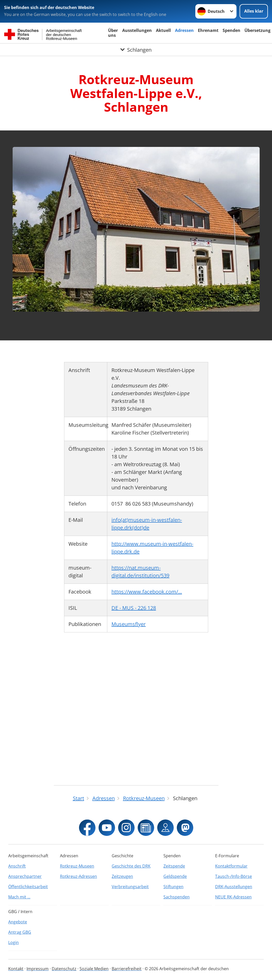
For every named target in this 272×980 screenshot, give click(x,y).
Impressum (38, 969)
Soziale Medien (94, 969)
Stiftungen (173, 887)
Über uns (113, 33)
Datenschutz (64, 969)
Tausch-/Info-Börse (234, 876)
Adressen (184, 30)
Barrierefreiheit (127, 969)
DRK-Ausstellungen (234, 887)
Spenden (231, 30)
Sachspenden (177, 897)
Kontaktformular (231, 866)
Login (14, 942)
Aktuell (163, 30)
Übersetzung (257, 30)
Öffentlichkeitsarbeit (28, 887)
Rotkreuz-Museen (77, 866)
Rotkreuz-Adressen (78, 876)
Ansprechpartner (25, 876)
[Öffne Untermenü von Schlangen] (136, 50)
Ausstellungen (137, 30)
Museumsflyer (129, 624)
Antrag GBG (20, 932)
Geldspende (175, 876)
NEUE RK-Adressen (233, 897)
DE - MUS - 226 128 (134, 608)
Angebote (18, 922)
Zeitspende (174, 866)
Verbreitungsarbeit (130, 887)
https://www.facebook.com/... (147, 592)
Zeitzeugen (122, 876)
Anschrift (17, 866)
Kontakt (16, 969)
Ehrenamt (208, 30)
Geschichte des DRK (131, 866)
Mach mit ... (19, 897)
